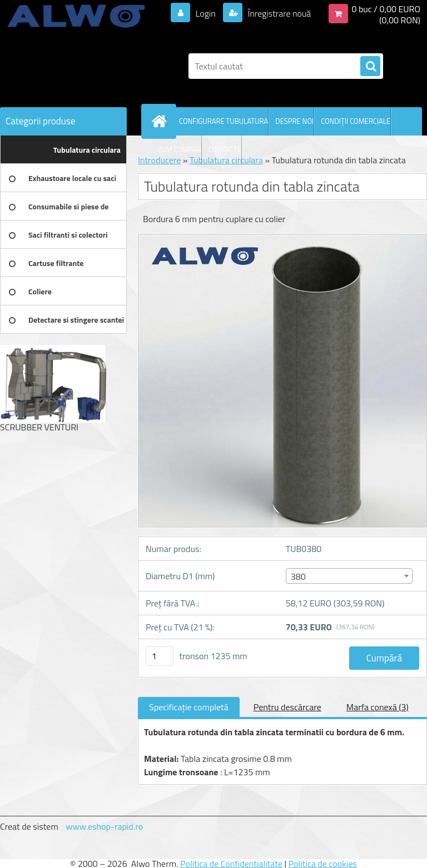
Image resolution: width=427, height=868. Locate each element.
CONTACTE (225, 149)
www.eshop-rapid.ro (104, 826)
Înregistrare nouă (278, 13)
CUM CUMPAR (179, 149)
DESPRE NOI (294, 121)
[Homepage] (161, 121)
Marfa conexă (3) (378, 707)
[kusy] (160, 656)
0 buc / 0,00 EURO (386, 9)
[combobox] (349, 576)
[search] (370, 67)
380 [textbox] (298, 576)
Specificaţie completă (189, 707)
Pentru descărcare (287, 707)
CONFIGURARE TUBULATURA (224, 121)
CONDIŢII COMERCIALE (356, 121)
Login (205, 13)
